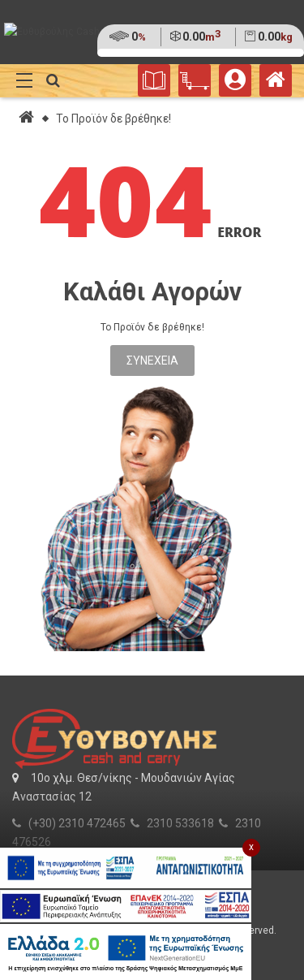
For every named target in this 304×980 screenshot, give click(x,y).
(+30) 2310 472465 (77, 823)
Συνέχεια (152, 360)
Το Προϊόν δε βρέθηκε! (113, 119)
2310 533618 (180, 823)
